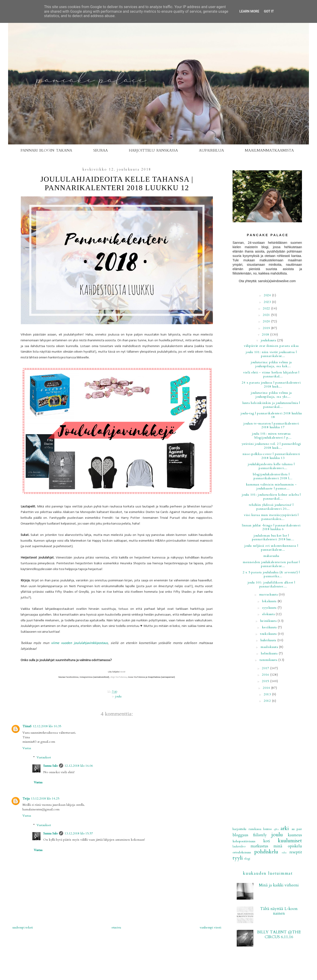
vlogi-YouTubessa (118, 677)
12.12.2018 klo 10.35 (47, 726)
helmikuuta (270, 653)
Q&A (276, 829)
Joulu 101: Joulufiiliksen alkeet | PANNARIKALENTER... (271, 584)
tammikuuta (269, 660)
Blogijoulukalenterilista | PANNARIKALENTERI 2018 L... (273, 476)
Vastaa (27, 748)
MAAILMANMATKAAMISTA (269, 150)
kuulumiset (290, 841)
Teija (26, 798)
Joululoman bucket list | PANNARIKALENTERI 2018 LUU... (273, 537)
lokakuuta (270, 601)
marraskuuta (269, 594)
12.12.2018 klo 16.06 (79, 766)
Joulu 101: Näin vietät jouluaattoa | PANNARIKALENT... (271, 354)
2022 (267, 308)
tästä (122, 672)
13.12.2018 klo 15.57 (79, 833)
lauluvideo (239, 847)
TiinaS (27, 726)
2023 (268, 302)
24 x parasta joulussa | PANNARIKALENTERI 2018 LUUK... (271, 385)
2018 (266, 334)
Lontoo (267, 829)
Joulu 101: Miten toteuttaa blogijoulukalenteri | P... (272, 436)
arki (285, 828)
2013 (268, 694)
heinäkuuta (269, 621)
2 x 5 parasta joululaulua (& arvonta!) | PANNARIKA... (271, 574)
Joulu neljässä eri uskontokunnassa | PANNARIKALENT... (271, 548)
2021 (267, 315)
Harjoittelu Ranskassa (247, 829)
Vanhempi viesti (210, 927)
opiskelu (295, 846)
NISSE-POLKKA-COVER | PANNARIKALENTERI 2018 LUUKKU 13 (271, 456)
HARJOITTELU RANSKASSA (153, 150)
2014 (267, 688)
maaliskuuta (270, 647)
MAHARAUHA (271, 556)
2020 (267, 321)
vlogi (247, 859)
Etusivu (116, 927)
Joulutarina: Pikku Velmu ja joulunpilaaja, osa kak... (271, 364)
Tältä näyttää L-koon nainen (279, 911)
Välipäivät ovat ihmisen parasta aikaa (271, 346)
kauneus (295, 835)
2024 (268, 295)
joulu (118, 697)
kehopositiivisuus (244, 841)
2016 (266, 675)
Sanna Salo (50, 766)
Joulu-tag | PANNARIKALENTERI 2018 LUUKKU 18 (271, 415)
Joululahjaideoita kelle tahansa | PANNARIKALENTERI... (271, 466)
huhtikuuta (269, 640)
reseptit (296, 852)
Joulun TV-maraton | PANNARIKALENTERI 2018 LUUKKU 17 (271, 425)
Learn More (249, 11)
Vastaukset (44, 758)
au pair (297, 829)
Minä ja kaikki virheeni (279, 885)
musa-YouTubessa (137, 677)
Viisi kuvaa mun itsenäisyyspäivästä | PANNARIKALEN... (271, 517)
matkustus (259, 846)
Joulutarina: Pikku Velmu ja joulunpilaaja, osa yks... (271, 395)
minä (278, 846)
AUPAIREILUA (211, 150)
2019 (267, 328)
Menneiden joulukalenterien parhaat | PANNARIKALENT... (271, 564)
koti (267, 841)
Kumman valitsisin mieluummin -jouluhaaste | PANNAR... (271, 486)
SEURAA (101, 150)
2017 (266, 668)
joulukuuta (269, 340)
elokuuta (269, 614)
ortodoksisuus (242, 852)
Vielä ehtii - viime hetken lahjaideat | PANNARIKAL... (271, 374)
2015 (266, 681)
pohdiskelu (266, 852)
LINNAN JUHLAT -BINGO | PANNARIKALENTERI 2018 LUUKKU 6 (271, 527)
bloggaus (240, 835)
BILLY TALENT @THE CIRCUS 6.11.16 (279, 934)
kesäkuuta (270, 627)
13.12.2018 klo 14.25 (45, 798)
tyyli (238, 858)
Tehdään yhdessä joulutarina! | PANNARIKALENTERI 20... (271, 507)
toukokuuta (269, 634)
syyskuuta (270, 608)
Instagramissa (86, 677)
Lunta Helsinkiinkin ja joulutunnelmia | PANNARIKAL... (271, 405)
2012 (268, 701)
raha (284, 853)
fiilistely (260, 835)
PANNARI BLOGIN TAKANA (47, 150)
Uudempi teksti (23, 927)
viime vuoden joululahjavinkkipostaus (79, 643)
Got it (269, 11)
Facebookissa (72, 677)
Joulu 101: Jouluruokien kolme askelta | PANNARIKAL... (271, 497)
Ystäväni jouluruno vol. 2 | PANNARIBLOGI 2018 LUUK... (271, 446)
